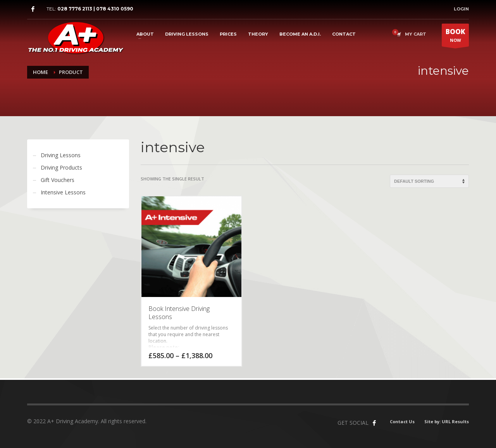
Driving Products (61, 167)
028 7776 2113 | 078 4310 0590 (95, 9)
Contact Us (402, 421)
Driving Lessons (61, 155)
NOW (455, 37)
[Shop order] (429, 181)
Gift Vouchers (58, 180)
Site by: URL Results (447, 421)
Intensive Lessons (63, 192)
